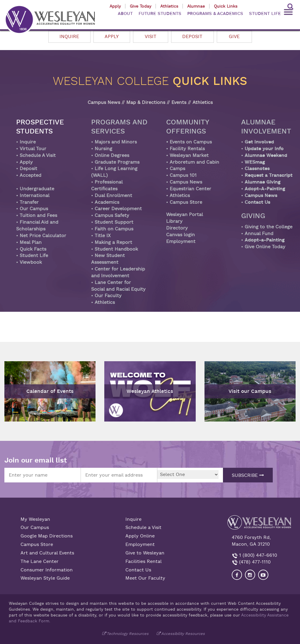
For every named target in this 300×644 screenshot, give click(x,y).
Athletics (169, 6)
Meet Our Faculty (145, 578)
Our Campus (35, 527)
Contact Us (138, 570)
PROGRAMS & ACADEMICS (215, 14)
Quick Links (226, 6)
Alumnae (196, 6)
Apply (115, 6)
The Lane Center (40, 561)
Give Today (140, 6)
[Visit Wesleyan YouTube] (263, 575)
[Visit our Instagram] (250, 575)
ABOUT (125, 14)
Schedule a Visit (143, 527)
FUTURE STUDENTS (160, 14)
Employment (140, 544)
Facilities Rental (144, 561)
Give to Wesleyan (145, 553)
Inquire (133, 519)
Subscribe (248, 475)
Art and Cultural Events (47, 553)
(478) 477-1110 (254, 562)
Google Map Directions (47, 536)
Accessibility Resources (183, 634)
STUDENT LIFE (265, 14)
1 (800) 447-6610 (257, 555)
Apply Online (140, 536)
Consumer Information (47, 570)
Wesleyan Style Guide (45, 578)
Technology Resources (128, 634)
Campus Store (37, 544)
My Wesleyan (35, 519)
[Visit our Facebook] (237, 575)
